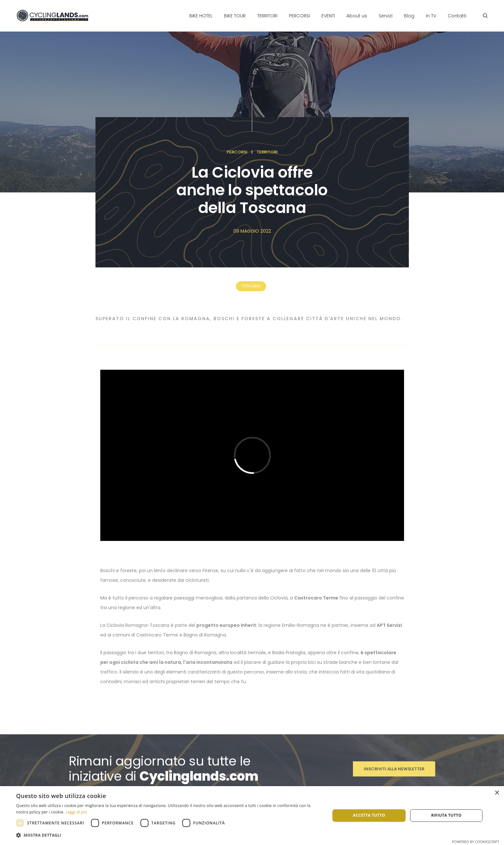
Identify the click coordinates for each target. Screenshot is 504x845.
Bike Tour (235, 16)
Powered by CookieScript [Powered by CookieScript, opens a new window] (476, 842)
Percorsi (299, 16)
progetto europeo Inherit (226, 625)
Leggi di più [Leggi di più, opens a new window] (76, 812)
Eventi (328, 16)
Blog (409, 16)
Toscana (251, 286)
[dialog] (252, 816)
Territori (267, 16)
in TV (431, 16)
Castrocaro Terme (316, 598)
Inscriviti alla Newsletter (394, 769)
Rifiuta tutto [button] (446, 815)
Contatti (457, 16)
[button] (168, 835)
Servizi (386, 16)
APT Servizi (389, 625)
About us (357, 16)
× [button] (497, 793)
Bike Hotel (201, 16)
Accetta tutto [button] (369, 815)
